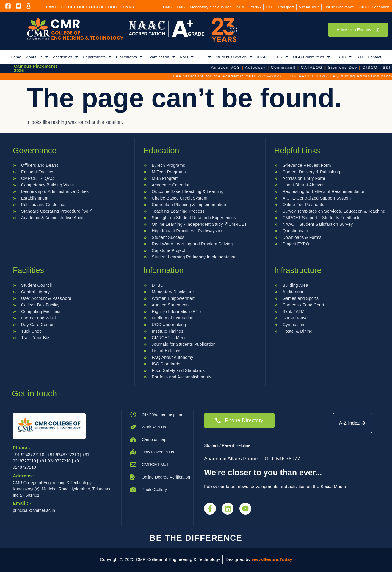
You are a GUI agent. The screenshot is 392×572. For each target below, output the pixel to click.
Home (16, 57)
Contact (374, 57)
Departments (97, 57)
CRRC (343, 57)
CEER (280, 57)
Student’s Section (234, 57)
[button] (37, 57)
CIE (204, 57)
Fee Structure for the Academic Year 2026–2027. (282, 76)
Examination (161, 57)
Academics (66, 57)
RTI (360, 57)
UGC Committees (311, 57)
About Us (37, 57)
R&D (187, 57)
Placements (129, 57)
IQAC (262, 57)
